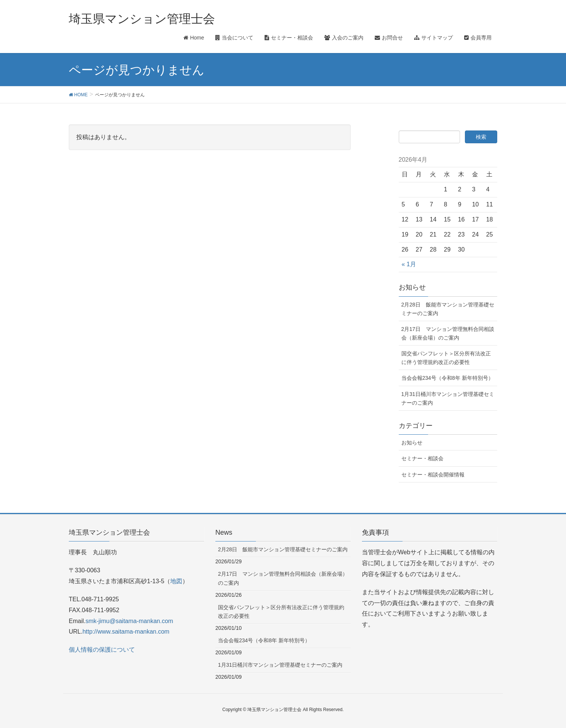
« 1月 (409, 264)
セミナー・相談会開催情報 (433, 475)
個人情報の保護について (102, 650)
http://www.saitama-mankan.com (126, 632)
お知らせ (412, 443)
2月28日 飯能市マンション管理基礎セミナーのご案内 (448, 309)
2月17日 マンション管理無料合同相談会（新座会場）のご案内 (448, 333)
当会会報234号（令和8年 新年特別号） (447, 378)
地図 (176, 581)
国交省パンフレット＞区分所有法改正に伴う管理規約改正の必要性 (446, 358)
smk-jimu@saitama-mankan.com (129, 621)
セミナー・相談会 (422, 458)
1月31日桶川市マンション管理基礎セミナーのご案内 (448, 398)
